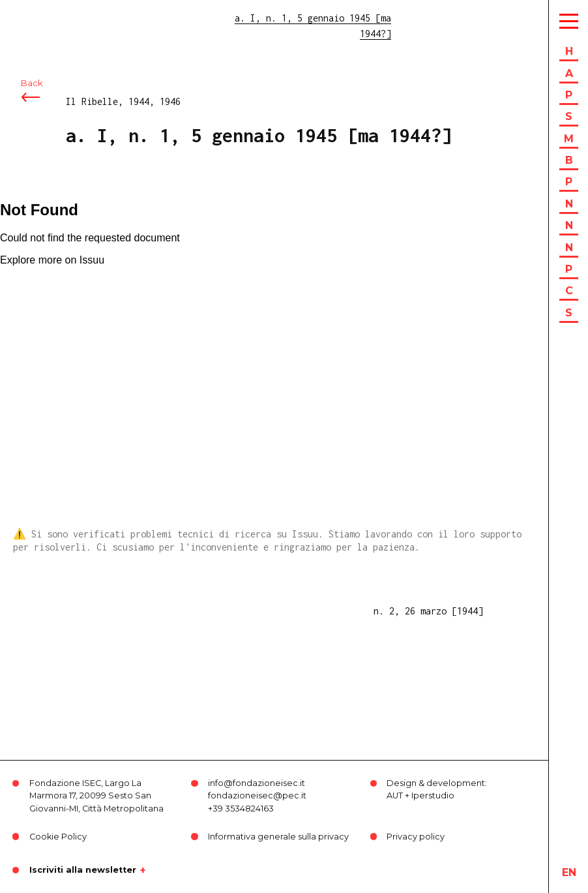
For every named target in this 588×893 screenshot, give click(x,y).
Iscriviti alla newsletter (83, 870)
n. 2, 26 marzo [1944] (428, 611)
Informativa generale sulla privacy (278, 837)
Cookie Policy (58, 837)
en (569, 872)
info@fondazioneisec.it (257, 783)
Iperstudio (433, 795)
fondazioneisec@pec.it (257, 795)
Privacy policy (416, 837)
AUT (395, 795)
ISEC (44, 18)
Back (32, 83)
